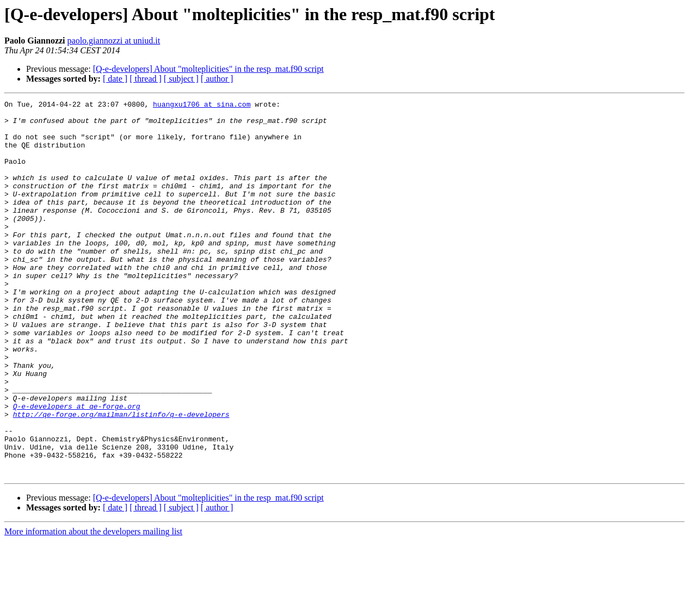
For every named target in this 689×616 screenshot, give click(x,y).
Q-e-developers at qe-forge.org (77, 468)
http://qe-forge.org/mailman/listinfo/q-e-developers (121, 478)
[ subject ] (181, 79)
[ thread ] (146, 79)
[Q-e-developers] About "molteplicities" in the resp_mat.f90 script (208, 69)
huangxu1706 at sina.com (202, 106)
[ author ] (217, 79)
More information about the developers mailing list (93, 606)
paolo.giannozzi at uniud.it (114, 41)
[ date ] (115, 79)
